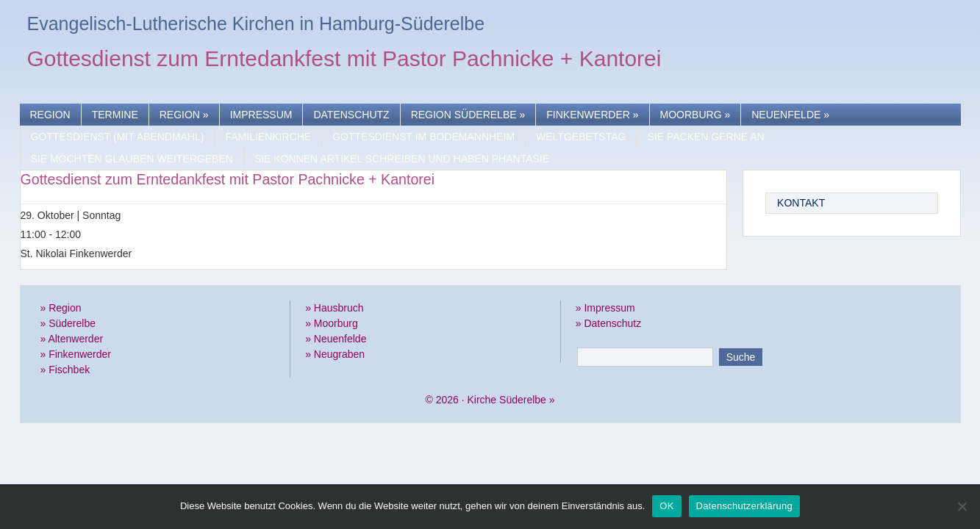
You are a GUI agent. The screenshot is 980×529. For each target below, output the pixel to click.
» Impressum (605, 308)
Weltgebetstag (581, 137)
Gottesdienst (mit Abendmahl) (118, 137)
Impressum (261, 115)
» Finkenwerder (76, 354)
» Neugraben (335, 354)
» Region (61, 308)
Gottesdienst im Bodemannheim (423, 137)
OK (666, 506)
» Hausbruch (334, 308)
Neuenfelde (790, 115)
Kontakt (801, 203)
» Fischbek (65, 370)
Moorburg (695, 115)
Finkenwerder (592, 115)
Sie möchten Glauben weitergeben (132, 159)
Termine (115, 115)
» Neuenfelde (336, 339)
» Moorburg (332, 323)
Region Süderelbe (468, 115)
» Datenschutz (609, 323)
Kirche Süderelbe (506, 400)
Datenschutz (351, 115)
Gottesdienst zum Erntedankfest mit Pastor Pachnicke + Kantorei (344, 61)
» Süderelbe (68, 323)
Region (50, 115)
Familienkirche (268, 137)
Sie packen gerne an (705, 137)
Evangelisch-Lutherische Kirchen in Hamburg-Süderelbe (256, 24)
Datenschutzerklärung (744, 506)
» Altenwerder (72, 339)
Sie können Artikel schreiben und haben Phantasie (402, 159)
